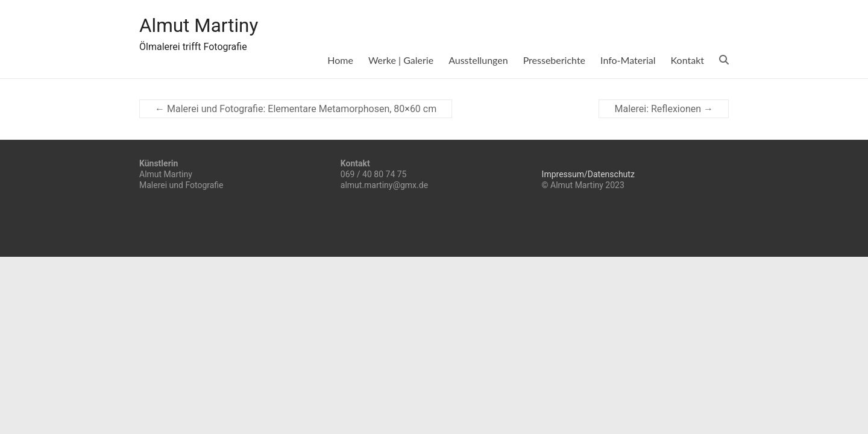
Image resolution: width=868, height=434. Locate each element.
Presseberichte (554, 60)
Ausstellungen (478, 60)
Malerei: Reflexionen (664, 109)
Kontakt (687, 60)
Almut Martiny (207, 26)
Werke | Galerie (401, 60)
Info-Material (628, 60)
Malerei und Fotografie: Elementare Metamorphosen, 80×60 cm (296, 109)
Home (340, 60)
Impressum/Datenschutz (588, 174)
